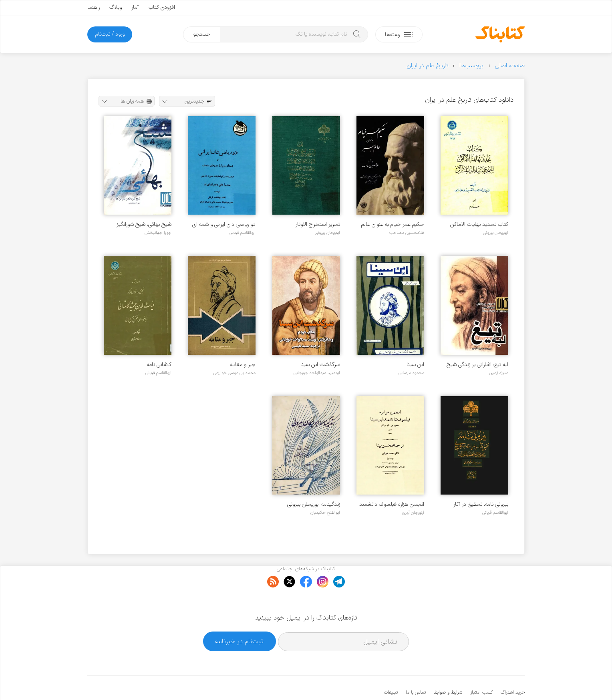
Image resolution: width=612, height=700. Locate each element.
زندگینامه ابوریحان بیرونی (314, 504)
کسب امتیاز (481, 668)
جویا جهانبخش (158, 233)
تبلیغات (391, 668)
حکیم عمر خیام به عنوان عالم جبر (393, 224)
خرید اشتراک (513, 668)
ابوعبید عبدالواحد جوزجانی (317, 373)
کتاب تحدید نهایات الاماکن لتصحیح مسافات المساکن (479, 224)
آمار (135, 7)
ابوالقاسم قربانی (243, 233)
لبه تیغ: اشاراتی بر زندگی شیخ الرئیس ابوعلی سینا (477, 365)
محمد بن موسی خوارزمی (234, 373)
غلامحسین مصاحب (407, 233)
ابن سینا (415, 365)
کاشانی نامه (159, 365)
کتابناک (482, 681)
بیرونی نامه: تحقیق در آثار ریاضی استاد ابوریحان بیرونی (478, 504)
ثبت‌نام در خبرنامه (239, 617)
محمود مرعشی (411, 373)
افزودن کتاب (162, 7)
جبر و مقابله (243, 365)
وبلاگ (116, 7)
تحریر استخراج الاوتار (318, 224)
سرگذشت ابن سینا (320, 365)
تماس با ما (416, 668)
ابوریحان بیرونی (496, 233)
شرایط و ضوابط (448, 668)
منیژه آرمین (499, 373)
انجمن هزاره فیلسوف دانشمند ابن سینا (392, 504)
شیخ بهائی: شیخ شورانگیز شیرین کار (144, 224)
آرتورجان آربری (413, 513)
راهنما (94, 7)
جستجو (202, 34)
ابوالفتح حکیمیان (325, 513)
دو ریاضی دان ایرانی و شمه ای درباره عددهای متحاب (224, 224)
